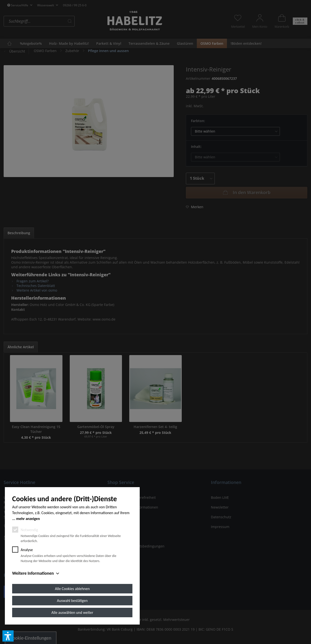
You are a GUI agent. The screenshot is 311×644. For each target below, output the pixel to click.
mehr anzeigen (28, 519)
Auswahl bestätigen (72, 601)
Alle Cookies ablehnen (72, 589)
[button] (8, 636)
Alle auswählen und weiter (72, 613)
